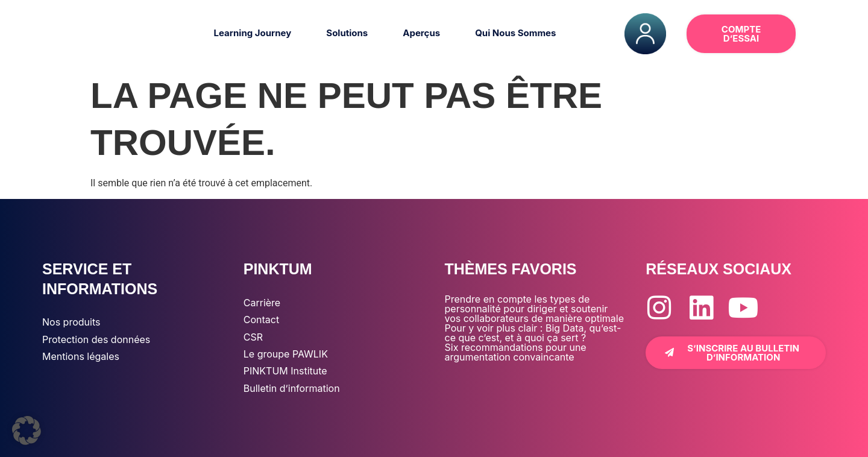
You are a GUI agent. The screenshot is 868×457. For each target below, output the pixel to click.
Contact (261, 320)
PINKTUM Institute (285, 371)
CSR (253, 337)
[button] (826, 34)
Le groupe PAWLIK (286, 354)
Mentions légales (81, 356)
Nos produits (71, 322)
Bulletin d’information (292, 388)
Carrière (262, 303)
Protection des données (96, 339)
